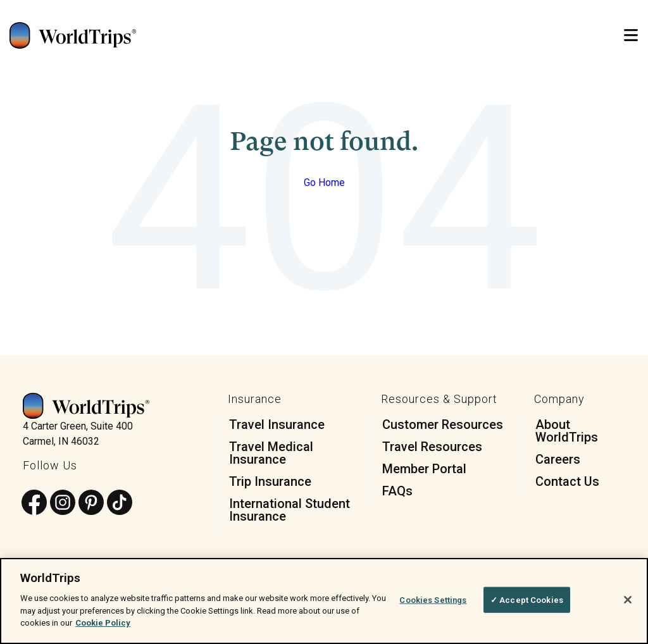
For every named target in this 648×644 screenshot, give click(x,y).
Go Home (324, 183)
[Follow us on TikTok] (120, 503)
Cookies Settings (433, 599)
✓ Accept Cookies (527, 599)
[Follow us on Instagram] (63, 503)
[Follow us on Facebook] (34, 503)
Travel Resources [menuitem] (432, 447)
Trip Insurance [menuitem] (270, 481)
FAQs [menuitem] (397, 491)
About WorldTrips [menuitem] (567, 431)
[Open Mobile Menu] (631, 36)
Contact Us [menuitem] (567, 481)
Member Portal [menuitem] (424, 469)
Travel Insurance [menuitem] (277, 424)
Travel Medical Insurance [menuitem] (271, 453)
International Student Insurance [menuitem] (290, 510)
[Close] (628, 600)
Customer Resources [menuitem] (443, 424)
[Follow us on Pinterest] (91, 503)
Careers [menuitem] (558, 459)
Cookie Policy (103, 623)
